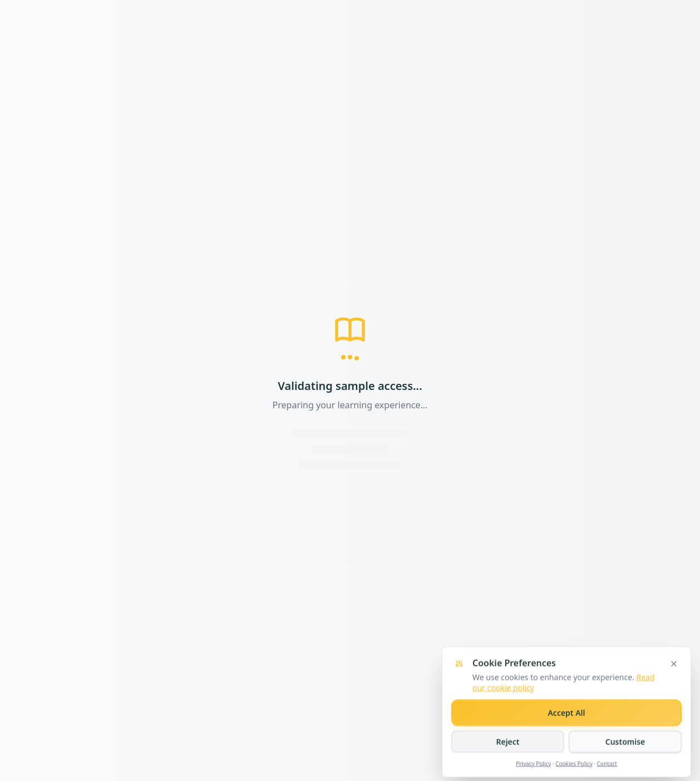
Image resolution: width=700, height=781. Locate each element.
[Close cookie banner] (674, 681)
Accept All (566, 730)
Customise (625, 759)
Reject (507, 759)
